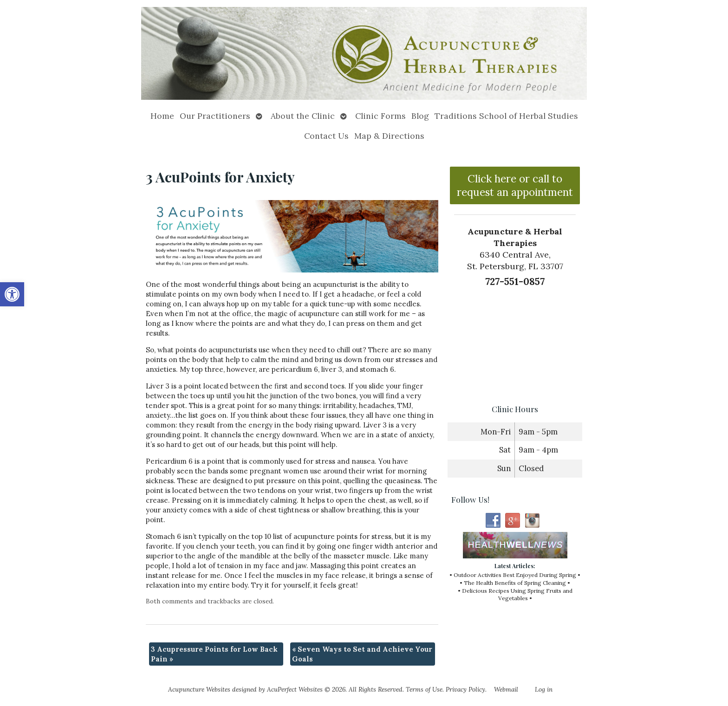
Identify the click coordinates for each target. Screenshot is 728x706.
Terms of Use (424, 689)
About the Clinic (303, 116)
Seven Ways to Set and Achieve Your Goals (362, 654)
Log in (544, 689)
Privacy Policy (465, 689)
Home (162, 116)
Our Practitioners (215, 116)
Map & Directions (389, 136)
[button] (12, 294)
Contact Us (326, 136)
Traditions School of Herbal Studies (506, 116)
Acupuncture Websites (199, 689)
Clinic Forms (380, 116)
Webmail (506, 689)
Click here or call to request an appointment (515, 185)
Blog (420, 116)
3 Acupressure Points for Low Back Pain (214, 654)
